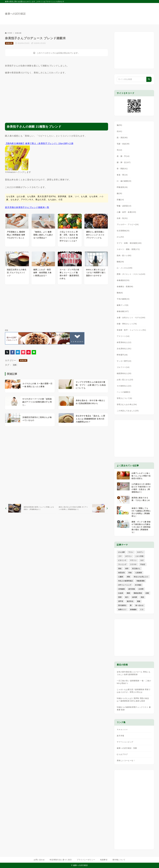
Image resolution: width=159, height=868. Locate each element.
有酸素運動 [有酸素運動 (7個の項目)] (141, 581)
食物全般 (18, 33)
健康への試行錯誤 (15, 14)
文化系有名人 (124, 349)
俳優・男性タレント (127, 324)
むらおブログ (122, 754)
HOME (9, 33)
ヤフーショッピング (125, 742)
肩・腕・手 (123, 156)
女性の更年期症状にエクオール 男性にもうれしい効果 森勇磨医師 (134, 673)
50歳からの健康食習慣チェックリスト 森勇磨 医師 (134, 708)
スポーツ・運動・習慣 (128, 249)
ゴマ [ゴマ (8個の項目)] (120, 556)
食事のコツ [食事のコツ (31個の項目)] (122, 609)
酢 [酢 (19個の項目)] (131, 605)
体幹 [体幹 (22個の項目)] (127, 569)
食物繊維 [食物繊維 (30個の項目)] (133, 609)
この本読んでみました (128, 411)
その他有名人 (124, 386)
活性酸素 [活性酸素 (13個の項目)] (121, 589)
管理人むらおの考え (127, 404)
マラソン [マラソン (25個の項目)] (133, 560)
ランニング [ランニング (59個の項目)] (122, 564)
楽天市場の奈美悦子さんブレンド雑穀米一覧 (27, 207)
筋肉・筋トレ (124, 255)
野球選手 (122, 355)
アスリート (123, 336)
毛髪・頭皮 (123, 144)
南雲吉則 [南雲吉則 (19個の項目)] (121, 573)
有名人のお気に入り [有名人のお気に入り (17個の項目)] (141, 577)
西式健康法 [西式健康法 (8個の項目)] (122, 605)
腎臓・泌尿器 (124, 206)
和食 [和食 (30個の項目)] (130, 573)
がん (120, 237)
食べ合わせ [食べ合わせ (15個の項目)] (139, 605)
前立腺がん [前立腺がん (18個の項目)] (136, 569)
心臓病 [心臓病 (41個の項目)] (121, 577)
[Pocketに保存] (23, 352)
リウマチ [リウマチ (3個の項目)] (133, 564)
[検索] (149, 79)
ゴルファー (123, 367)
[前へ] (30, 508)
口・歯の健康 (124, 181)
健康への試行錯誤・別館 (127, 748)
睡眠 (120, 262)
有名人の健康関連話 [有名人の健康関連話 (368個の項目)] (126, 581)
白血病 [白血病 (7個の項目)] (121, 593)
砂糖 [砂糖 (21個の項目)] (147, 593)
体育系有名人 (124, 342)
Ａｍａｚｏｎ (122, 729)
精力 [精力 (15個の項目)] (127, 597)
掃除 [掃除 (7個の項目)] (128, 577)
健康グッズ (123, 305)
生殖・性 (122, 218)
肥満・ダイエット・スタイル (131, 274)
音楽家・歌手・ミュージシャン (131, 330)
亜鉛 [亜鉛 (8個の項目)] (120, 569)
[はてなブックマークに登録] (18, 352)
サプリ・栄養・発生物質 (129, 243)
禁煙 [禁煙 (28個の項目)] (120, 597)
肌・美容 (122, 138)
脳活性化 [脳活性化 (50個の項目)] (130, 601)
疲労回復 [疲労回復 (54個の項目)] (132, 589)
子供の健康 (123, 299)
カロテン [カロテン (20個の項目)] (140, 552)
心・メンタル (125, 268)
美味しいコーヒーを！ (126, 760)
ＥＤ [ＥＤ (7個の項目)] (142, 609)
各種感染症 (123, 280)
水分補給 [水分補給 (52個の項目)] (138, 585)
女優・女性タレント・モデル (131, 318)
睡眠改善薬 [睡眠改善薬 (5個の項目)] (138, 593)
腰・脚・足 (124, 162)
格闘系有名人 (124, 373)
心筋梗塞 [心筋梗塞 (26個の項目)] (139, 573)
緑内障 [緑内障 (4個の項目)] (135, 597)
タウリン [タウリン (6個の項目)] (128, 556)
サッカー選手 (124, 361)
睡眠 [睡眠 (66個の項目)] (128, 593)
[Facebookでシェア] (12, 352)
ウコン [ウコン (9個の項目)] (131, 552)
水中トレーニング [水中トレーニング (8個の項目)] (125, 585)
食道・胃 (122, 175)
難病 (120, 293)
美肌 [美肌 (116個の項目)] (142, 597)
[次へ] (83, 508)
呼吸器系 (122, 187)
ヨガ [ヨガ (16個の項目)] (142, 560)
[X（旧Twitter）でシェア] (7, 352)
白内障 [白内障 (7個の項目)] (141, 589)
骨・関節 (122, 169)
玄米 (15, 365)
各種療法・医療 (125, 287)
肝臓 (120, 200)
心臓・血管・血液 (126, 212)
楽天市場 (120, 736)
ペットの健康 (123, 392)
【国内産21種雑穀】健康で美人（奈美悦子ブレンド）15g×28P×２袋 (39, 143)
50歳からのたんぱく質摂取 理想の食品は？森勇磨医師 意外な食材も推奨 (133, 700)
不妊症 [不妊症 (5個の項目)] (143, 564)
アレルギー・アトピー (128, 224)
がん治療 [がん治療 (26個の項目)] (121, 552)
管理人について (124, 398)
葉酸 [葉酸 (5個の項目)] (139, 601)
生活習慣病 (123, 231)
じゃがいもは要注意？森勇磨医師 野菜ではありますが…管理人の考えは (134, 691)
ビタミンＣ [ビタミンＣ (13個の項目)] (122, 560)
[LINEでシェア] (34, 352)
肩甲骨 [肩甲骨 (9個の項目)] (121, 601)
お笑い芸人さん (125, 380)
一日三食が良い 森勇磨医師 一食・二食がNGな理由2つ (134, 682)
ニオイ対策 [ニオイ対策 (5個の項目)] (139, 556)
